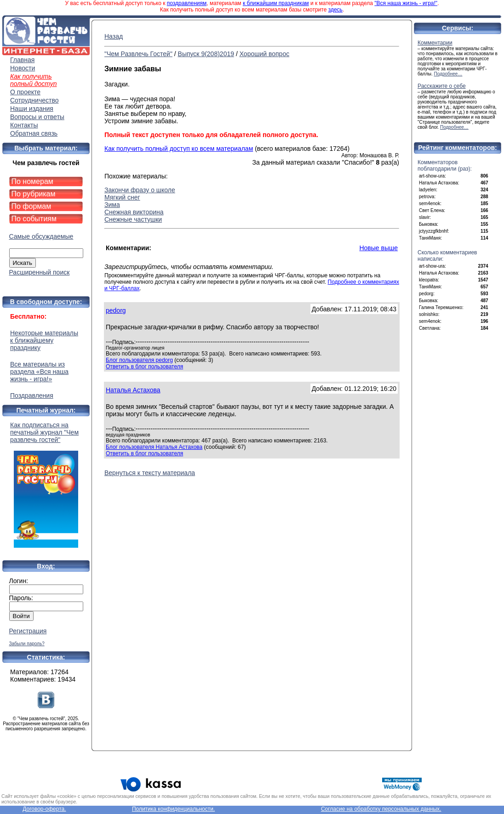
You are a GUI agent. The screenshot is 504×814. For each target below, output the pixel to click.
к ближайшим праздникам (276, 3)
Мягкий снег (122, 197)
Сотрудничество (34, 100)
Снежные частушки (133, 219)
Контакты (24, 125)
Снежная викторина (134, 212)
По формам (31, 206)
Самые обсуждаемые (41, 236)
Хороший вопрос (265, 54)
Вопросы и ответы (37, 117)
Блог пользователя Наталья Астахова (154, 447)
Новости (23, 68)
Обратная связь (34, 133)
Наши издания (32, 109)
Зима (112, 205)
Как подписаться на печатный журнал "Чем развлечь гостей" (46, 484)
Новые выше (378, 248)
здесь (335, 10)
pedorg (116, 310)
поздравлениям (187, 3)
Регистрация (28, 631)
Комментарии (435, 43)
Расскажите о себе (442, 86)
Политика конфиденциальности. (173, 809)
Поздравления (32, 396)
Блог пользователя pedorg (139, 360)
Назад (114, 36)
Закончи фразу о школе (140, 190)
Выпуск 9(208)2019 (206, 54)
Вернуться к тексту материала (150, 473)
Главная (22, 60)
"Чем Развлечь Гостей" (138, 54)
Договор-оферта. (44, 809)
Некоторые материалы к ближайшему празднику (44, 340)
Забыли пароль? (27, 644)
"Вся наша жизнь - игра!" (406, 3)
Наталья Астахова (133, 390)
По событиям (34, 219)
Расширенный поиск (40, 272)
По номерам (32, 181)
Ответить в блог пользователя (144, 367)
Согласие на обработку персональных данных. (381, 809)
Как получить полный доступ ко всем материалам (179, 149)
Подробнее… (448, 74)
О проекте (25, 92)
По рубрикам (34, 194)
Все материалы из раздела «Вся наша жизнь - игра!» (39, 372)
